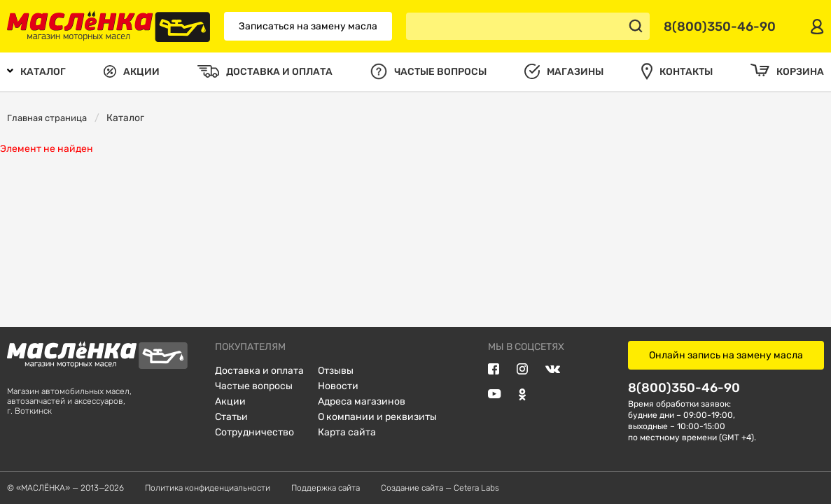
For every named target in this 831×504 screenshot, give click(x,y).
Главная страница (47, 118)
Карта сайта (347, 432)
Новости (338, 386)
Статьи (231, 417)
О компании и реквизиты (377, 417)
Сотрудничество (254, 432)
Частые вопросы (254, 386)
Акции (230, 401)
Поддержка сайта (326, 488)
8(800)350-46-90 (684, 387)
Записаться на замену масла (308, 26)
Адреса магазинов (362, 401)
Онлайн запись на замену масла (726, 355)
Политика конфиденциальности (208, 488)
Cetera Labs (476, 488)
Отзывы (336, 371)
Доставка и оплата (259, 371)
